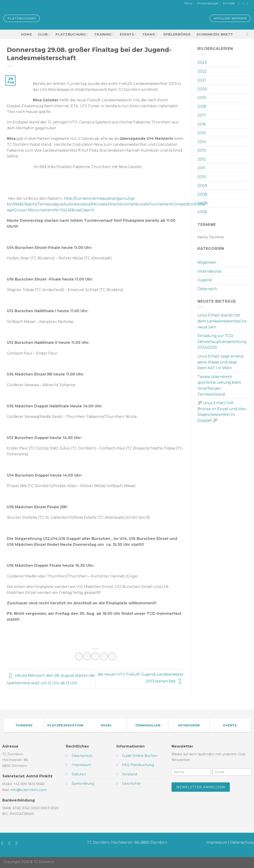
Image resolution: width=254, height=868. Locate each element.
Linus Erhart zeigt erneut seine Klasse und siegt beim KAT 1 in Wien (221, 362)
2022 (202, 71)
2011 (201, 168)
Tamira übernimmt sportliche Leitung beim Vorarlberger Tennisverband (219, 385)
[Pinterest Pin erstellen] (104, 656)
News (188, 3)
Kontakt (229, 3)
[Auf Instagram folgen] (244, 4)
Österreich (207, 289)
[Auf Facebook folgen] (240, 4)
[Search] (249, 34)
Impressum (217, 842)
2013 (202, 150)
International (209, 271)
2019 (202, 98)
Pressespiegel (208, 3)
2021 (202, 80)
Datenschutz (242, 842)
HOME (26, 34)
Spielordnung (83, 784)
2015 (202, 133)
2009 (202, 186)
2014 (202, 142)
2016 (202, 124)
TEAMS (150, 34)
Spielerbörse (177, 34)
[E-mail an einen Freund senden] (95, 656)
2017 (202, 115)
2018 (202, 106)
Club (44, 34)
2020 (202, 89)
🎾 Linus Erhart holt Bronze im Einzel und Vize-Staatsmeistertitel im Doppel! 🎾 (222, 412)
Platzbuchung (72, 34)
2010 (202, 177)
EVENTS (128, 34)
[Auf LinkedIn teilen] (112, 656)
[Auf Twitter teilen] (87, 656)
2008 (202, 194)
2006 (202, 212)
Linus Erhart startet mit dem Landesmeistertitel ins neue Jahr (222, 321)
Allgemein (207, 262)
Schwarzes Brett (215, 34)
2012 (202, 159)
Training (104, 34)
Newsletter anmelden (201, 787)
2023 (202, 63)
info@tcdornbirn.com (29, 790)
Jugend (205, 280)
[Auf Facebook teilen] (79, 656)
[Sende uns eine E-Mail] (248, 4)
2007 (202, 203)
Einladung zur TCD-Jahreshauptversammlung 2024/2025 (222, 342)
